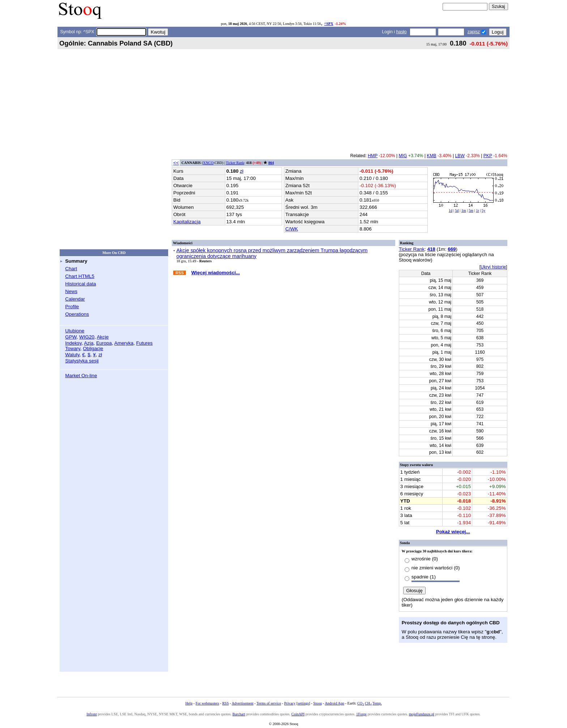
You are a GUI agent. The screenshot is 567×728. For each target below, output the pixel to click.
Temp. (377, 703)
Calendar (75, 299)
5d (457, 210)
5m (471, 210)
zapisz (474, 32)
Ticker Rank (235, 163)
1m (464, 210)
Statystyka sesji (82, 361)
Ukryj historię (493, 267)
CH (368, 703)
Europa (104, 343)
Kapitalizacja (187, 222)
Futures (144, 343)
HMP (373, 156)
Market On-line (81, 376)
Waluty (72, 355)
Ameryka (124, 343)
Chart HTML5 (80, 276)
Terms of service (269, 703)
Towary (73, 348)
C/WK (292, 229)
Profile (72, 307)
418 (431, 249)
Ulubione (75, 331)
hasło (401, 32)
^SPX (329, 24)
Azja (89, 343)
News (71, 291)
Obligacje (93, 348)
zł (100, 355)
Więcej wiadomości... (216, 273)
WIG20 (87, 337)
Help (189, 703)
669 (452, 249)
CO (361, 703)
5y (483, 210)
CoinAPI (298, 714)
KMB (431, 156)
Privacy (290, 703)
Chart (71, 269)
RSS (225, 703)
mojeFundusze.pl (422, 714)
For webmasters (207, 703)
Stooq (317, 703)
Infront (91, 714)
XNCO (208, 163)
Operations (77, 314)
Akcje (103, 337)
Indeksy (73, 343)
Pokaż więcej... (453, 532)
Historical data (80, 284)
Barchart (239, 714)
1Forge (361, 714)
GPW (71, 337)
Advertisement (243, 703)
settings (303, 703)
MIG (403, 156)
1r (478, 210)
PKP (488, 156)
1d (451, 210)
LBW (460, 156)
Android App (334, 703)
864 (271, 163)
